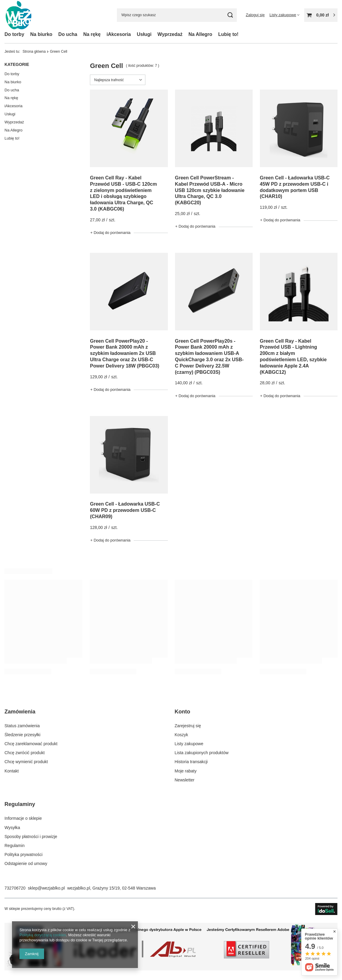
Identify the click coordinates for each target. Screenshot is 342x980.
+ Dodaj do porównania (110, 233)
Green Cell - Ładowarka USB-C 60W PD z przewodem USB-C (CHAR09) (125, 510)
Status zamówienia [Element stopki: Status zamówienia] (22, 726)
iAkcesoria (119, 34)
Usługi (144, 34)
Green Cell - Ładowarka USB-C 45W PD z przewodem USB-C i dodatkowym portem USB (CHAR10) (295, 187)
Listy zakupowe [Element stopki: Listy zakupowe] (189, 744)
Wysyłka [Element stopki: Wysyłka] (12, 828)
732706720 (15, 888)
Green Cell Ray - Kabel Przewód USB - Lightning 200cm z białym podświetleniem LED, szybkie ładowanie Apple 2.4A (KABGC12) (293, 357)
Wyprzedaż (170, 34)
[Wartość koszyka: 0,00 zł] (321, 15)
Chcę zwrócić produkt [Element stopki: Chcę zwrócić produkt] (25, 753)
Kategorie (17, 64)
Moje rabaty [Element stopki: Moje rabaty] (186, 771)
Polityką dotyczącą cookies (43, 935)
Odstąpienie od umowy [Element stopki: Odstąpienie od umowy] (26, 863)
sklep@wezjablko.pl (46, 888)
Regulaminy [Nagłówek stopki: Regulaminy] (20, 804)
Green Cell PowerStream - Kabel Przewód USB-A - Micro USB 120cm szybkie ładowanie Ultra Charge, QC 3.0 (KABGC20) (210, 190)
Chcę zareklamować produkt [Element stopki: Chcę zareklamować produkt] (31, 744)
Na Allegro (200, 34)
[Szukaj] (230, 15)
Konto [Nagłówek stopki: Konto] (183, 712)
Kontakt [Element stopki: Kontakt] (12, 771)
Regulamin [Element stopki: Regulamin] (15, 846)
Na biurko (41, 34)
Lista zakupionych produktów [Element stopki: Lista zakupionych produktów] (202, 753)
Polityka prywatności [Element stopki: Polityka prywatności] (24, 855)
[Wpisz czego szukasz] (177, 15)
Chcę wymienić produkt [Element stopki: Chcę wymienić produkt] (26, 762)
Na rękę (92, 34)
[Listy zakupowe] (284, 15)
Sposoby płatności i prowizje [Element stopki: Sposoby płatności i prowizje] (31, 837)
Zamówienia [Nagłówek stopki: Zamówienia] (20, 712)
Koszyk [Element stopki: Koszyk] (181, 735)
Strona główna (34, 52)
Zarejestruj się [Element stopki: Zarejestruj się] (188, 726)
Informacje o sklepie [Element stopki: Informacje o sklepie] (23, 818)
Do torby (14, 34)
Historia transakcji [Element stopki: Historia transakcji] (191, 762)
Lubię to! (228, 34)
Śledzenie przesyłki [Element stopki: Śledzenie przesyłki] (22, 735)
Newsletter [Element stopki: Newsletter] (185, 780)
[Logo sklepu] (19, 15)
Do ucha (68, 34)
